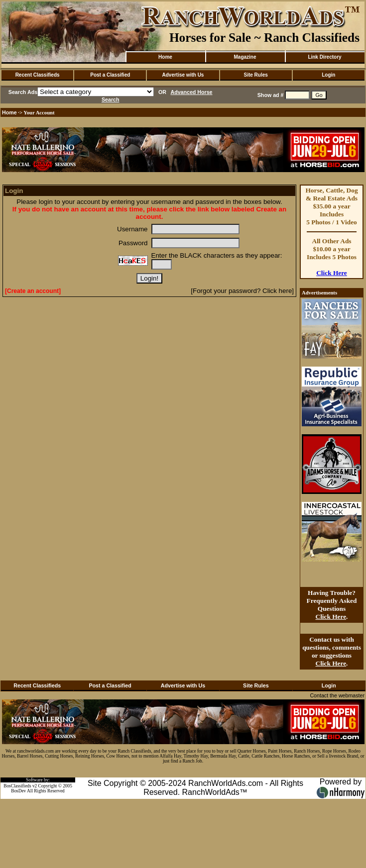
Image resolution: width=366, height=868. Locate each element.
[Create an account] (33, 291)
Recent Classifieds (38, 75)
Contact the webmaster (337, 695)
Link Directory (324, 57)
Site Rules (255, 75)
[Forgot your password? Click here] (242, 291)
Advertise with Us (183, 75)
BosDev (18, 791)
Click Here (332, 273)
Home (165, 57)
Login (328, 75)
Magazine (245, 57)
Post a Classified (110, 75)
